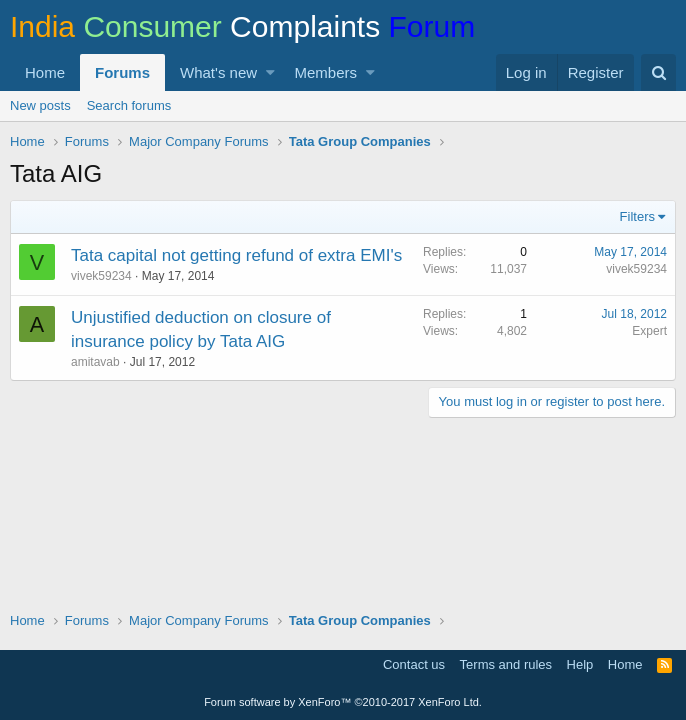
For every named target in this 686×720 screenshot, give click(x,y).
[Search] (658, 72)
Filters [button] (637, 216)
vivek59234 (101, 276)
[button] (270, 72)
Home (45, 72)
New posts (40, 105)
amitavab (95, 362)
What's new (218, 72)
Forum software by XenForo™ (343, 702)
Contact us (414, 664)
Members (326, 72)
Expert (649, 331)
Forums (122, 72)
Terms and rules (506, 664)
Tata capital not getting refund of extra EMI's (236, 255)
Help (580, 664)
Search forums (129, 105)
